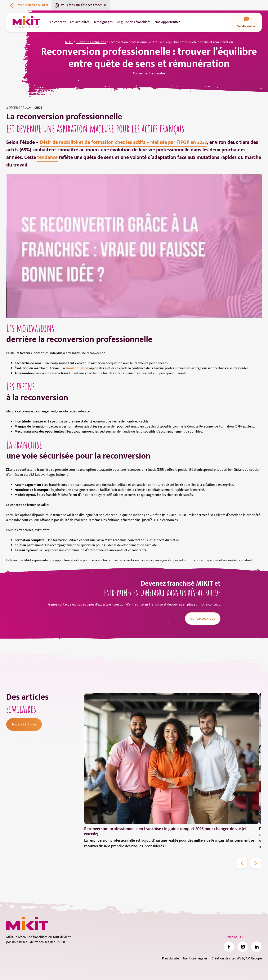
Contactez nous (203, 619)
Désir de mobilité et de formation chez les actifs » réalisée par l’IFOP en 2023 (123, 142)
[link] (229, 947)
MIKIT (69, 42)
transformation (77, 368)
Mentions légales (195, 959)
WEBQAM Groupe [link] (249, 959)
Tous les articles (24, 724)
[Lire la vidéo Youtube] (134, 246)
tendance (47, 157)
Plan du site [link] (170, 959)
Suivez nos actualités (91, 42)
